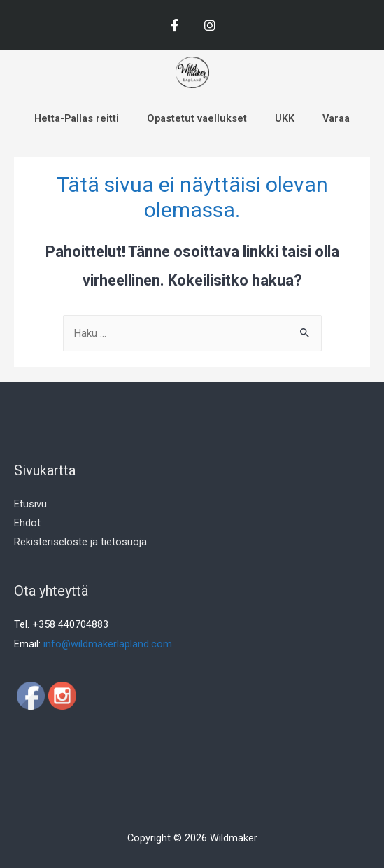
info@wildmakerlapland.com (108, 644)
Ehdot (27, 523)
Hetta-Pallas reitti (77, 118)
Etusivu (30, 504)
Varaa (336, 118)
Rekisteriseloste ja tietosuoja (80, 542)
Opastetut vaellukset (197, 118)
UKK (285, 118)
